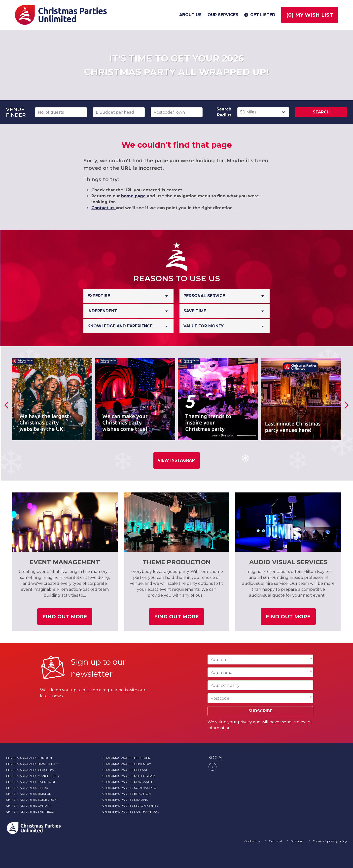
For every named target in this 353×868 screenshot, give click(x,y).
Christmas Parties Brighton (126, 794)
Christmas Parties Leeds (27, 788)
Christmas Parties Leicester (126, 758)
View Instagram (177, 460)
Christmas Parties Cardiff (29, 806)
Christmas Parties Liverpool (31, 782)
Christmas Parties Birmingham (32, 764)
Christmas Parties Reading (125, 800)
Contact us (104, 208)
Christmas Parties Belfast (125, 770)
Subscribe (260, 711)
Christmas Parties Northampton (131, 812)
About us (190, 15)
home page (134, 196)
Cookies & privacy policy (330, 841)
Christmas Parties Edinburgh (31, 800)
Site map (298, 841)
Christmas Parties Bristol (28, 794)
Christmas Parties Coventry (127, 764)
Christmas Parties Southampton (130, 788)
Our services (223, 15)
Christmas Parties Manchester (33, 776)
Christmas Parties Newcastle (128, 782)
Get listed (259, 15)
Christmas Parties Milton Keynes (130, 806)
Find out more (67, 618)
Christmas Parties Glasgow (30, 770)
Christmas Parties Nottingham (129, 776)
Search (321, 112)
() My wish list (310, 15)
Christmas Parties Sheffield (30, 812)
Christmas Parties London (29, 758)
